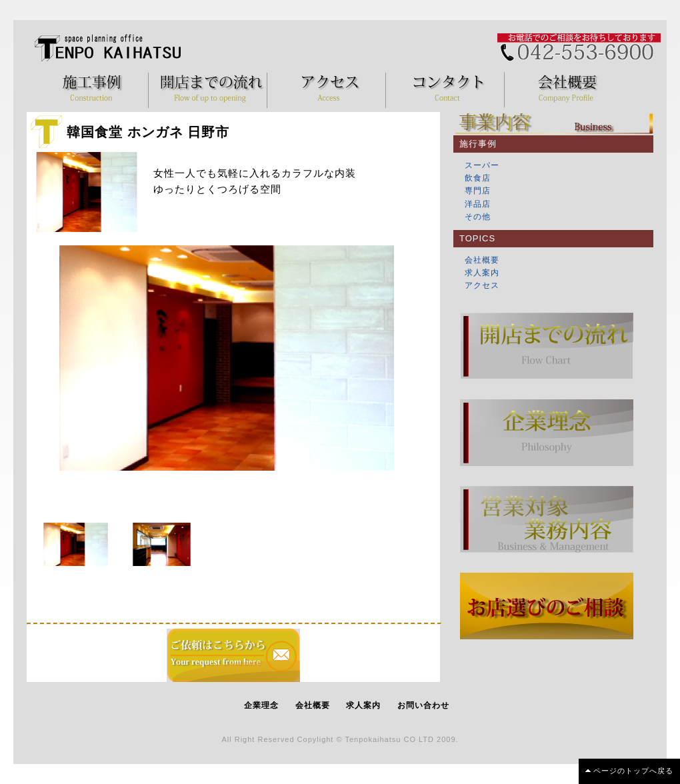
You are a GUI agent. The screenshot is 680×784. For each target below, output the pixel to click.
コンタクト (449, 90)
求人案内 (482, 273)
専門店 (478, 191)
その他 (478, 217)
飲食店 (478, 178)
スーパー (482, 165)
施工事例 (93, 90)
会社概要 (567, 90)
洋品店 (478, 204)
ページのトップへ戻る (633, 771)
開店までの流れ (211, 90)
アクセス (330, 90)
